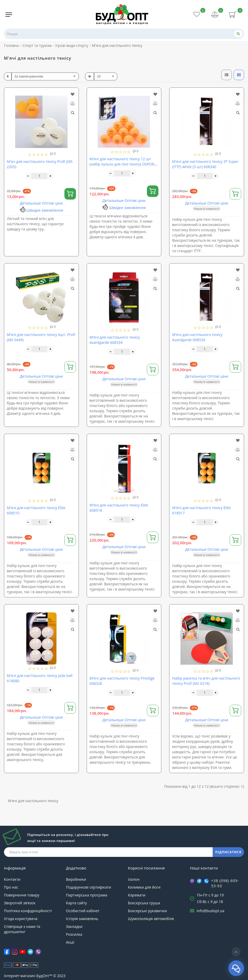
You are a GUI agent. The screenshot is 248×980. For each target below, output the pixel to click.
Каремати (137, 895)
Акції (70, 942)
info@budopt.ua (211, 911)
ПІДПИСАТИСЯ (228, 852)
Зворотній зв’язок (20, 903)
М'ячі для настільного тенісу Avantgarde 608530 (197, 337)
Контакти (12, 879)
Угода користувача (21, 919)
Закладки (74, 926)
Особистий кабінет (83, 911)
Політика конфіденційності (28, 911)
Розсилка (74, 934)
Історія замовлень (82, 919)
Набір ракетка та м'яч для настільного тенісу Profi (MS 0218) (206, 681)
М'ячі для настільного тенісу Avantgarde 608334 (115, 340)
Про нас (11, 887)
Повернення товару (22, 895)
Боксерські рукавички (148, 911)
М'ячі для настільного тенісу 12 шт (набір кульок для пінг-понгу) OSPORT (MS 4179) (123, 164)
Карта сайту (76, 903)
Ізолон (134, 879)
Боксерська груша (144, 903)
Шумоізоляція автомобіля (151, 919)
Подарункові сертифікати (89, 887)
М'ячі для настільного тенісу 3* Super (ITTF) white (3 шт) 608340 (205, 164)
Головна (11, 45)
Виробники (76, 879)
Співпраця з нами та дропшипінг (22, 929)
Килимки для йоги (144, 887)
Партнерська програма (87, 895)
